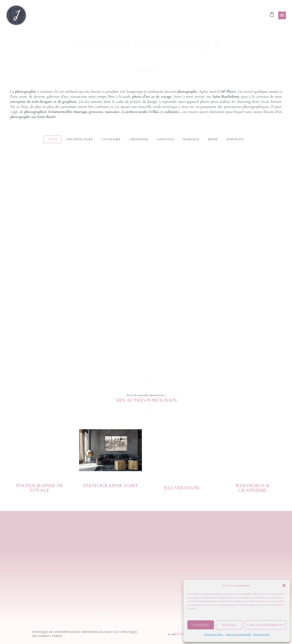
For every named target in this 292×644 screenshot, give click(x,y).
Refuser (229, 625)
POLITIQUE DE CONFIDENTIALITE (56, 632)
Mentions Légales (261, 634)
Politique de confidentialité (238, 634)
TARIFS (57, 636)
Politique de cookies (214, 634)
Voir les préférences (265, 625)
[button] (284, 586)
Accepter (201, 625)
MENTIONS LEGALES (96, 632)
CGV (116, 632)
